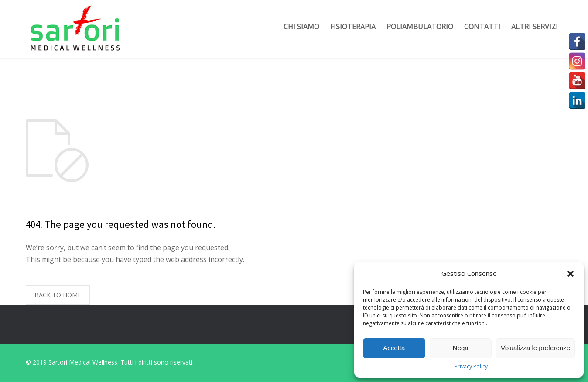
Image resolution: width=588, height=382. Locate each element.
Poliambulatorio (420, 27)
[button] (571, 274)
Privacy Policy (471, 367)
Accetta (394, 348)
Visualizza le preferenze (535, 348)
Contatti (482, 27)
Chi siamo (301, 27)
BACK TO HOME (58, 295)
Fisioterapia (353, 27)
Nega (461, 348)
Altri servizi (535, 27)
